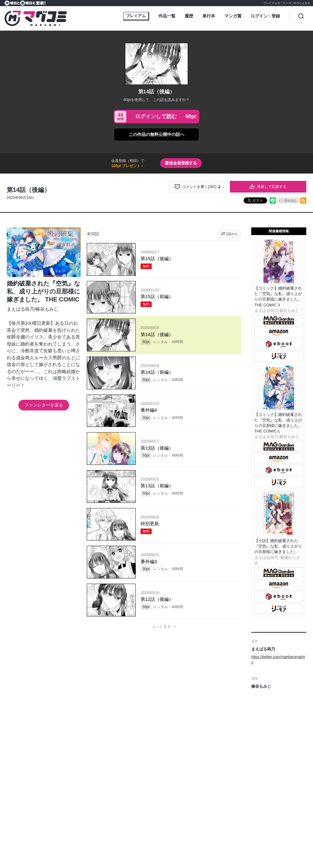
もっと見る (161, 627)
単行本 (209, 16)
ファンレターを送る (44, 405)
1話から (232, 234)
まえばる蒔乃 (20, 309)
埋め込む (291, 200)
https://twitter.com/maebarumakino (278, 660)
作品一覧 (167, 16)
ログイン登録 (265, 16)
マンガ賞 (233, 16)
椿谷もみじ (47, 309)
